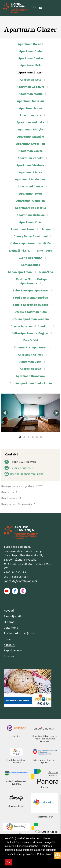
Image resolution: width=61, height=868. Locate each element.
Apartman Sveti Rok (30, 144)
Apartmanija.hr (45, 817)
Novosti (9, 611)
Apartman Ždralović (31, 165)
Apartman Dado (30, 51)
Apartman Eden (30, 362)
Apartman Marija (30, 94)
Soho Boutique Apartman (31, 290)
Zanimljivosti (12, 616)
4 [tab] (33, 437)
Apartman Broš (31, 369)
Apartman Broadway (31, 376)
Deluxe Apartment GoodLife (30, 243)
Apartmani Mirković (31, 215)
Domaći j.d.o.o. (20, 251)
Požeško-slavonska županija (16, 783)
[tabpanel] (31, 413)
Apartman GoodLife (31, 87)
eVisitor (16, 736)
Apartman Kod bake (30, 122)
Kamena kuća (30, 265)
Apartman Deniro (31, 58)
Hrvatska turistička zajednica (16, 761)
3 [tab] (29, 437)
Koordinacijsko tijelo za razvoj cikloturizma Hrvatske (45, 739)
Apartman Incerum (30, 101)
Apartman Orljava (31, 355)
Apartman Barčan (31, 44)
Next (56, 413)
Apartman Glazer (31, 72)
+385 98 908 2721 (22, 468)
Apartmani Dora (30, 194)
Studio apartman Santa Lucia (31, 383)
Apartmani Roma (23, 229)
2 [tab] (24, 437)
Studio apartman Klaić (31, 312)
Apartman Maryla (30, 129)
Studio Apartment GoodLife (30, 326)
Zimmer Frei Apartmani (31, 347)
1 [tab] (20, 437)
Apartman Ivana (30, 108)
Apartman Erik (31, 65)
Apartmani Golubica (30, 201)
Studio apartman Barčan (30, 298)
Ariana (46, 229)
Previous (5, 413)
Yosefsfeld (30, 340)
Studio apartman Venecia (31, 319)
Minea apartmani (20, 272)
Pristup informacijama (19, 633)
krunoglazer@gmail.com (27, 474)
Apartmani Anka (30, 172)
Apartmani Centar (31, 186)
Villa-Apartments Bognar (30, 333)
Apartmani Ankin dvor (30, 179)
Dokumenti (11, 628)
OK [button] (8, 862)
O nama (9, 622)
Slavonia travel (16, 806)
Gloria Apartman (30, 258)
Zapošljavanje (13, 650)
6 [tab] (41, 437)
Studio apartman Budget (30, 305)
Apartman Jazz (30, 115)
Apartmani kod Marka (30, 208)
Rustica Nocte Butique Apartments (32, 281)
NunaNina (46, 272)
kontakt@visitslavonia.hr (20, 581)
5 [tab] (37, 437)
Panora (45, 787)
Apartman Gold (31, 80)
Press (7, 639)
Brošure (9, 656)
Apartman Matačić (30, 137)
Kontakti (9, 645)
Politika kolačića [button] (46, 854)
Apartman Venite (31, 151)
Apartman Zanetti (31, 158)
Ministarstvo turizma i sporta (45, 761)
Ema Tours (44, 251)
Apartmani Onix (30, 222)
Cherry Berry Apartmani (31, 236)
